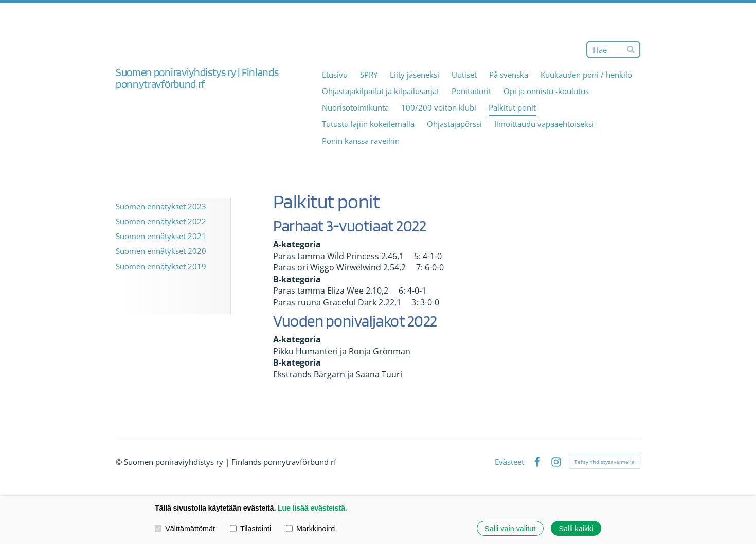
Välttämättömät (185, 528)
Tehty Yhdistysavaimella (605, 462)
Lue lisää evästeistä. (312, 508)
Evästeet (509, 462)
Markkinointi (311, 528)
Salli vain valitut (510, 528)
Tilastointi (250, 528)
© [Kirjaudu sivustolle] (120, 462)
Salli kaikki (576, 528)
